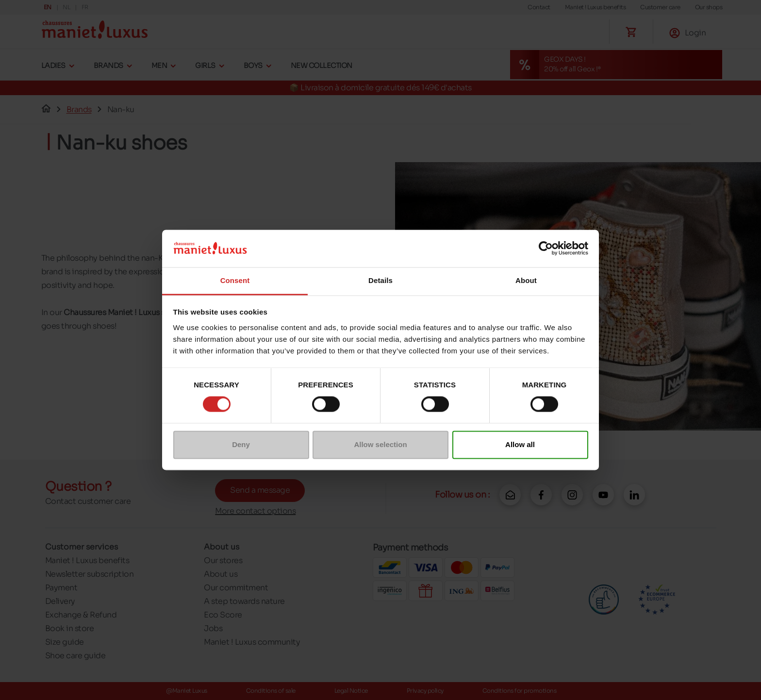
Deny (241, 444)
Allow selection (380, 444)
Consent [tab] (235, 280)
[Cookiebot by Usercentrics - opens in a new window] (546, 249)
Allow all (520, 444)
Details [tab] (380, 280)
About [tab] (526, 280)
